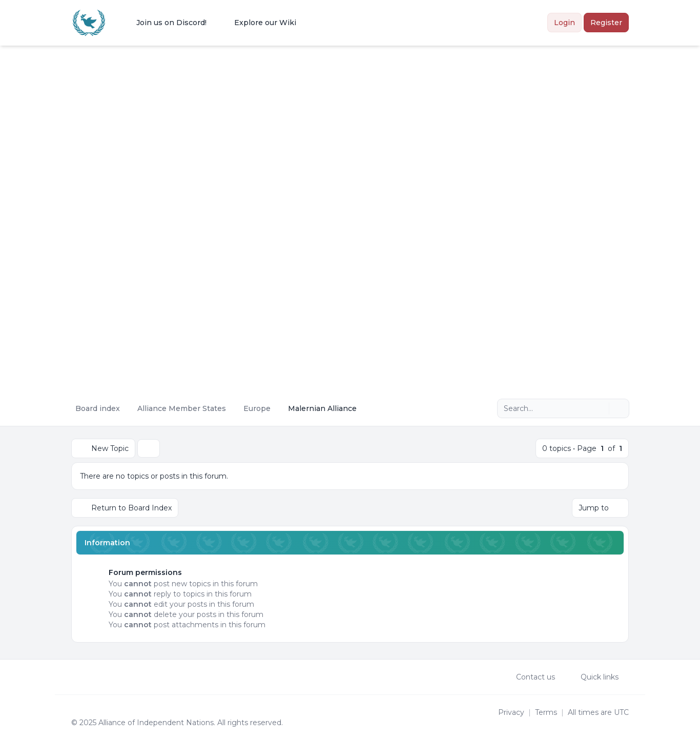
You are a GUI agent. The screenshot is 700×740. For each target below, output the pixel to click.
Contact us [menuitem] (529, 677)
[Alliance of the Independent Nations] (89, 23)
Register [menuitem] (606, 23)
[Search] (600, 408)
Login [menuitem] (564, 23)
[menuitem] (165, 23)
